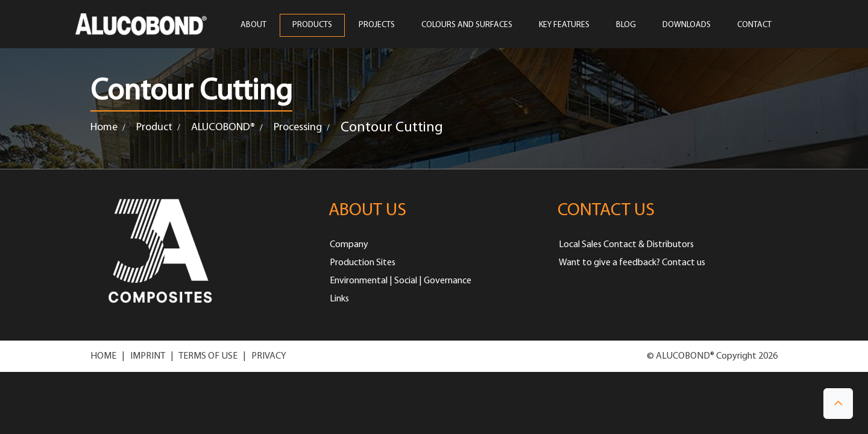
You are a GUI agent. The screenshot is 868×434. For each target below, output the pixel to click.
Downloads (687, 25)
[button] (838, 404)
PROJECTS (377, 25)
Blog (626, 25)
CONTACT (754, 25)
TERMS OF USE (208, 356)
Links (339, 299)
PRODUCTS (312, 25)
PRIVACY (269, 356)
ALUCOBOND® (223, 127)
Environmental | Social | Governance (401, 281)
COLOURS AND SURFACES (467, 25)
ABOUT (253, 25)
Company (349, 245)
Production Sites (363, 263)
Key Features (564, 25)
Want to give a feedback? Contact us (632, 263)
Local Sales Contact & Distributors (626, 245)
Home (104, 127)
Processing (298, 127)
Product (154, 127)
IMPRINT (148, 356)
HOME (103, 356)
